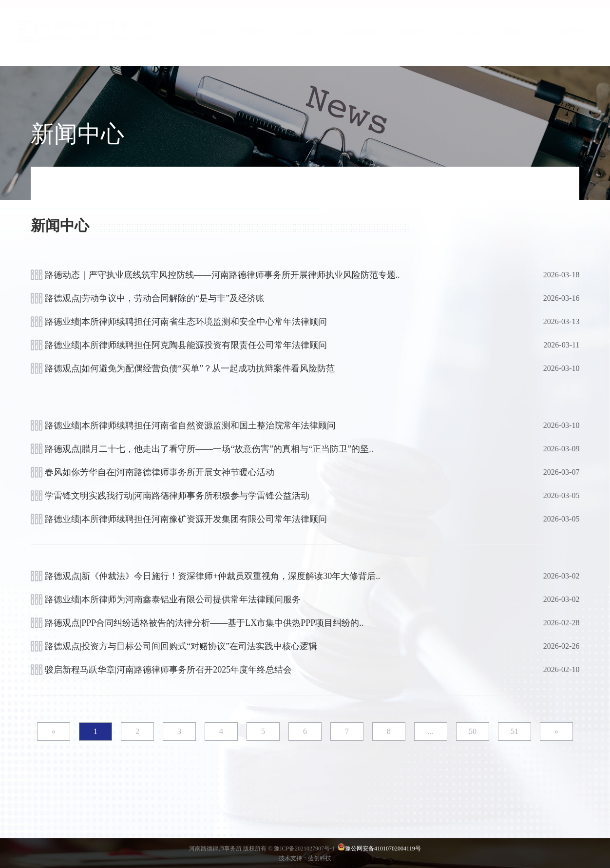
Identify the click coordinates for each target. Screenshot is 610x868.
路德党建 (467, 41)
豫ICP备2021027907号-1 (305, 849)
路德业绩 (361, 41)
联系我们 (524, 9)
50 (473, 731)
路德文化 (519, 41)
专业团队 (308, 41)
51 (515, 731)
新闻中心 (256, 41)
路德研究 (414, 41)
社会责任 (572, 41)
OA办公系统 (116, 9)
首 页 (469, 9)
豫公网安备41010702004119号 (383, 849)
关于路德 (203, 41)
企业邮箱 (49, 9)
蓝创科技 (320, 858)
